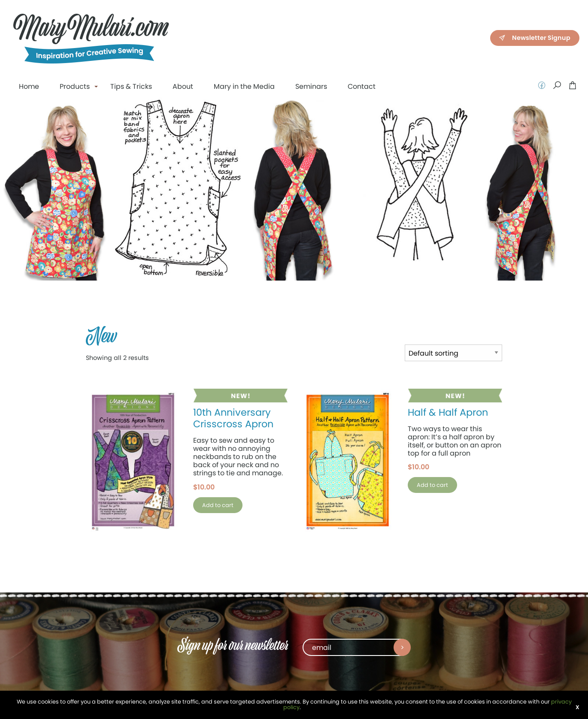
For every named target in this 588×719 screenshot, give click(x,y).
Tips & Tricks (131, 86)
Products (75, 86)
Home (29, 86)
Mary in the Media (244, 86)
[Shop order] (453, 353)
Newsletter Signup (534, 37)
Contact (362, 86)
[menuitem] (29, 87)
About (183, 86)
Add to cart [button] (218, 505)
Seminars (311, 86)
